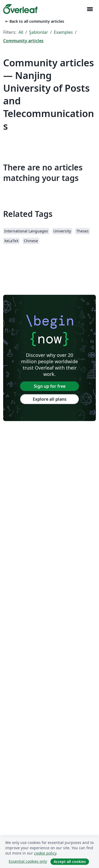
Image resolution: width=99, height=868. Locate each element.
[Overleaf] (20, 9)
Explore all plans (50, 399)
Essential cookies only (28, 861)
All (21, 32)
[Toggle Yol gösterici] (90, 9)
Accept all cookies (70, 862)
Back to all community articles (34, 21)
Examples (63, 32)
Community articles (23, 41)
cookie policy (45, 853)
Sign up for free (50, 386)
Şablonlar (39, 32)
